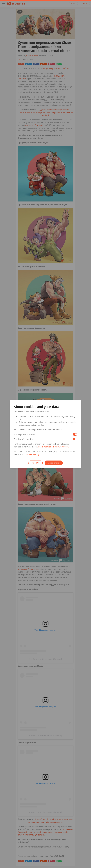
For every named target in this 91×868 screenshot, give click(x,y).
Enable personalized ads (25, 434)
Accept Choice (54, 463)
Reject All (35, 463)
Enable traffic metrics (23, 439)
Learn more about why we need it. (54, 447)
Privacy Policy (33, 454)
